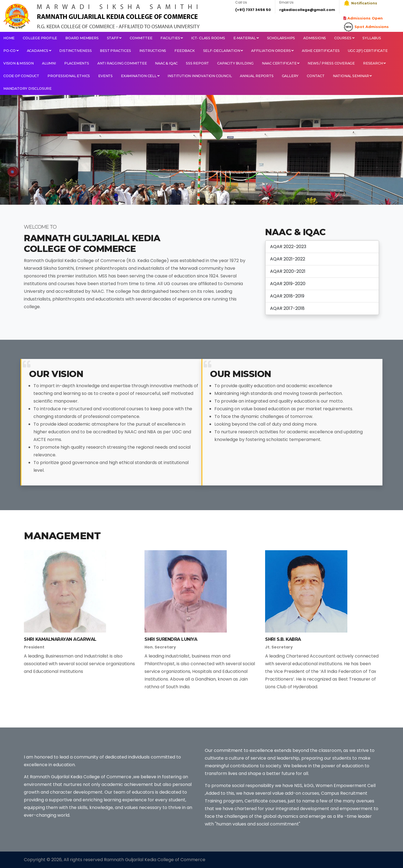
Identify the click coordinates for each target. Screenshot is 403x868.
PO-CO (11, 51)
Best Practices (115, 51)
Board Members (82, 38)
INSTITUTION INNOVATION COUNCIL (200, 76)
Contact (316, 76)
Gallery (290, 76)
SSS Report (197, 63)
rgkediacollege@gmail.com (307, 10)
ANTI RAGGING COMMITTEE (122, 63)
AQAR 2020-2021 (288, 271)
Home (9, 38)
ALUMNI (49, 63)
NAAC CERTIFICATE (281, 63)
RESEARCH (374, 63)
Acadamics (39, 51)
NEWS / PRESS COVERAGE (331, 63)
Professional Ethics (69, 76)
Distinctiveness (75, 51)
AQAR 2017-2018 (287, 308)
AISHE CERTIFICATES (321, 51)
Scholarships (281, 38)
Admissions (315, 38)
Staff (114, 38)
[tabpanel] (201, 150)
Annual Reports (257, 76)
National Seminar (352, 76)
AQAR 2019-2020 (288, 284)
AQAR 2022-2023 (288, 247)
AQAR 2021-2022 (288, 259)
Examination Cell (140, 76)
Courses (344, 38)
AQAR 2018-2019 (287, 296)
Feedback (185, 51)
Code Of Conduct (21, 76)
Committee (141, 38)
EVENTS (105, 76)
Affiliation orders (272, 51)
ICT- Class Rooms (208, 38)
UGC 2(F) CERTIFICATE (368, 51)
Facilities (172, 38)
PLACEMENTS (77, 63)
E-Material (246, 38)
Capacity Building (235, 63)
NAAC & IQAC (166, 63)
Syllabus (372, 38)
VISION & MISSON (19, 63)
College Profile (40, 38)
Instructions (153, 51)
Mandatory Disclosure (27, 89)
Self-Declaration (223, 51)
